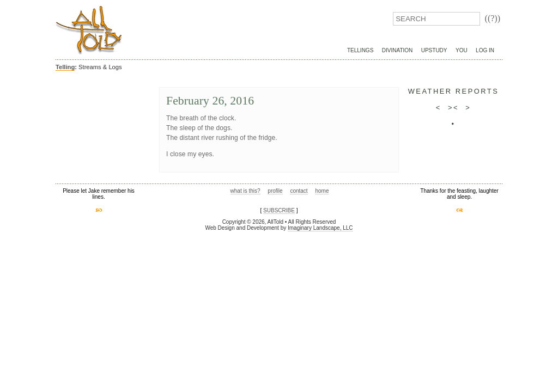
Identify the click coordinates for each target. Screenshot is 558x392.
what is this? (245, 191)
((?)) (493, 18)
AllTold (89, 30)
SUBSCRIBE (279, 210)
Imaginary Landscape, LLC (320, 228)
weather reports (454, 91)
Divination (397, 50)
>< (453, 108)
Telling (65, 67)
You (462, 50)
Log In (485, 50)
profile (275, 191)
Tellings (360, 50)
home (322, 191)
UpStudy (434, 50)
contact (299, 191)
